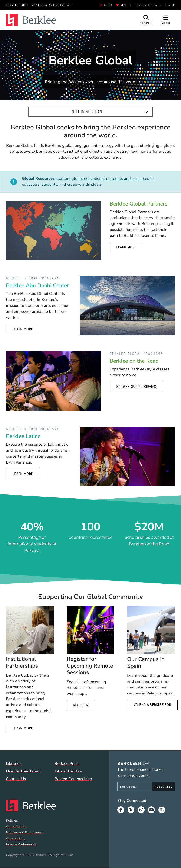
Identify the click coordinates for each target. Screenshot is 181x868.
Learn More (23, 474)
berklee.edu (16, 5)
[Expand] (146, 112)
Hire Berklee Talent (23, 771)
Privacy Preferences (21, 844)
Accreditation (16, 826)
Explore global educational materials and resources (103, 178)
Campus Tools (147, 5)
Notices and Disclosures (24, 832)
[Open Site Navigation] (166, 20)
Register (84, 705)
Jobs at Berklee (68, 771)
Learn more (126, 247)
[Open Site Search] (146, 20)
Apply (106, 5)
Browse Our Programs (136, 387)
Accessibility (16, 838)
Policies (12, 820)
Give (121, 5)
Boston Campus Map (73, 779)
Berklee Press (67, 764)
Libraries (14, 764)
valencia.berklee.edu (152, 705)
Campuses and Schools (51, 5)
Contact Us (16, 779)
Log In (170, 5)
